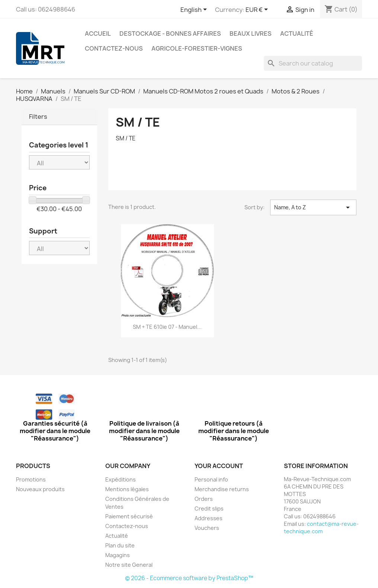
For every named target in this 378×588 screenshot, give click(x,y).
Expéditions (121, 479)
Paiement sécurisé (129, 516)
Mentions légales (127, 489)
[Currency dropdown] (258, 10)
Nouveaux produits (40, 489)
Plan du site (120, 545)
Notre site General (129, 565)
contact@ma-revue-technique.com (321, 527)
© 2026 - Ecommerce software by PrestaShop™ (189, 578)
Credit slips (209, 508)
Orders (204, 499)
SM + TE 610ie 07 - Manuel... (167, 327)
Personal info (211, 479)
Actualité (297, 34)
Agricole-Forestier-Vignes (197, 48)
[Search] (313, 63)
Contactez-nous (114, 48)
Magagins (118, 555)
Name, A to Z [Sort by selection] (313, 207)
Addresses (209, 518)
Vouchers (207, 528)
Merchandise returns (222, 489)
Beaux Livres (251, 34)
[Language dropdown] (195, 10)
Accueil (98, 34)
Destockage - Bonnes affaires (170, 34)
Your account (219, 466)
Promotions (31, 479)
